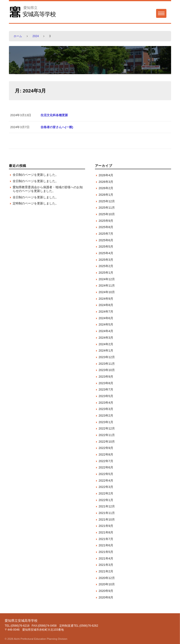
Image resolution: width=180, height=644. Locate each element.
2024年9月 (106, 299)
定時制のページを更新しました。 (36, 203)
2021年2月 (106, 571)
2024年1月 (106, 351)
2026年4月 (106, 175)
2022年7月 (106, 461)
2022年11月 (107, 435)
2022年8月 (106, 454)
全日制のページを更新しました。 (36, 175)
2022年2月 (106, 493)
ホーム (18, 36)
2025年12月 (107, 201)
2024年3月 (106, 338)
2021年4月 (106, 558)
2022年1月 (106, 500)
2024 (36, 36)
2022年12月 (107, 428)
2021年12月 (107, 506)
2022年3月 (106, 487)
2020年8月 (106, 597)
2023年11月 (107, 364)
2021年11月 (107, 513)
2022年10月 (107, 442)
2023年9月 (106, 377)
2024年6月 (106, 318)
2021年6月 (106, 545)
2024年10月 (107, 292)
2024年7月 (106, 312)
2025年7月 (106, 234)
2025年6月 (106, 240)
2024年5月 (106, 324)
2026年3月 (106, 182)
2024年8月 (106, 305)
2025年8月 (106, 227)
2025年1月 (106, 273)
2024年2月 (106, 344)
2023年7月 (106, 389)
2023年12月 (107, 357)
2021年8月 (106, 532)
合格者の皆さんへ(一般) (57, 127)
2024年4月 (106, 331)
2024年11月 (107, 286)
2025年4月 (106, 253)
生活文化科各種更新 (54, 115)
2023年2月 (106, 416)
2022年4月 (106, 481)
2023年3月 (106, 409)
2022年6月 (106, 467)
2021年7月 (106, 539)
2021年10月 (107, 519)
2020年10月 (107, 584)
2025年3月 (106, 260)
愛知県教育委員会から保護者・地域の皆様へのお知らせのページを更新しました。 (48, 189)
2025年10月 (107, 214)
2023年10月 (107, 370)
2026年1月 (106, 195)
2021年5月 (106, 552)
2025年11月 (107, 208)
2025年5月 (106, 247)
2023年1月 (106, 422)
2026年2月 (106, 188)
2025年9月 (106, 221)
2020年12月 (107, 578)
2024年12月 (107, 279)
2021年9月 (106, 526)
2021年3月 (106, 565)
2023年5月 (106, 396)
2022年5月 (106, 474)
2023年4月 (106, 403)
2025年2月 (106, 266)
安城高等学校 (39, 14)
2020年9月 (106, 591)
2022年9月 (106, 448)
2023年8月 (106, 383)
